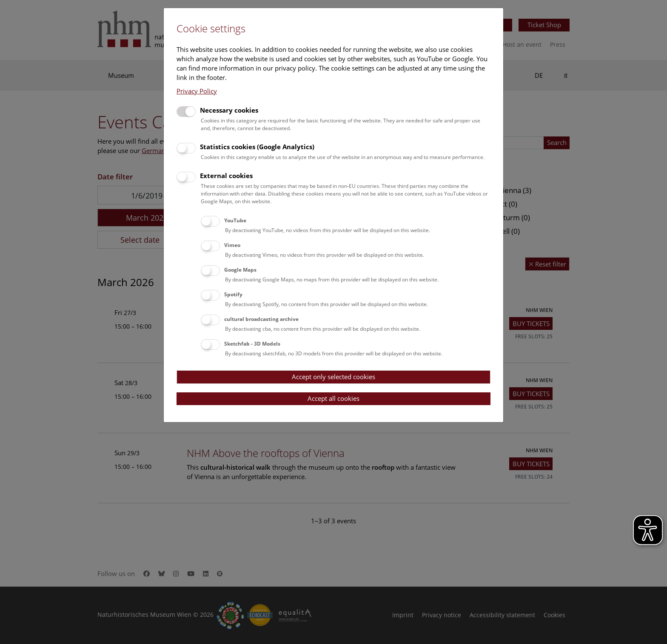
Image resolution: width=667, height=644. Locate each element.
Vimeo (232, 245)
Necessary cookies (229, 110)
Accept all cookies (333, 398)
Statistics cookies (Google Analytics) (257, 147)
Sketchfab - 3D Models (252, 344)
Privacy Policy (197, 91)
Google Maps (240, 270)
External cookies (226, 176)
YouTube (235, 220)
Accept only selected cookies (333, 377)
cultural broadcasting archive (261, 319)
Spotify (233, 294)
